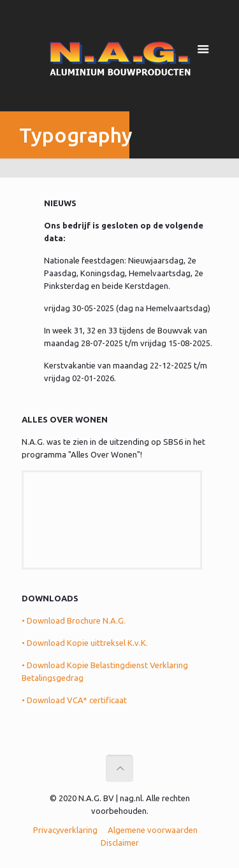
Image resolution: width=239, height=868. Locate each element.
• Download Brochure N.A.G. (74, 620)
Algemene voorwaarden (153, 830)
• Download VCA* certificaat (74, 700)
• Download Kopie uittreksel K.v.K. (85, 643)
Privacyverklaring (65, 830)
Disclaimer (120, 843)
